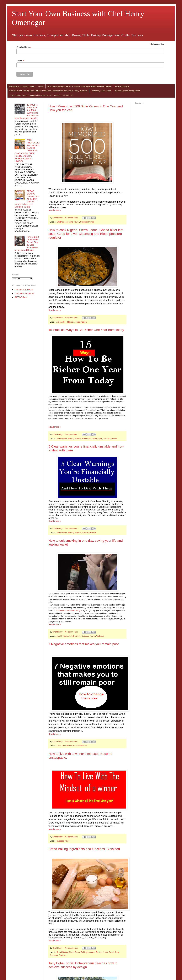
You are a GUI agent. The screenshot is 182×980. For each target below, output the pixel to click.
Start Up (62, 955)
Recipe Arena (102, 952)
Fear (58, 746)
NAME (20, 61)
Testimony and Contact (101, 91)
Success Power (87, 222)
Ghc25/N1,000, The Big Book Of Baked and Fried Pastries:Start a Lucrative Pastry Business (48, 91)
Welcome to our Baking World (22, 86)
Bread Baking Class (65, 952)
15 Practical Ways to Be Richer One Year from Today (86, 330)
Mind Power (74, 222)
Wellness (100, 636)
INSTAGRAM (21, 297)
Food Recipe (81, 322)
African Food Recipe (65, 322)
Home (41, 86)
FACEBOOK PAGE (24, 290)
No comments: (72, 218)
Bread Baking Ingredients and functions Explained (84, 849)
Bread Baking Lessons (85, 952)
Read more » (55, 210)
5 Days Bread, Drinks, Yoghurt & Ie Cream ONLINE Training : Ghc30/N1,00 (41, 95)
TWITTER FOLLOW (24, 293)
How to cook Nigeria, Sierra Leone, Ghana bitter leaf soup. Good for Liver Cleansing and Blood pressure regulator (86, 234)
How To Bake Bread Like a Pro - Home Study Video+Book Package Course (79, 86)
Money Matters (74, 439)
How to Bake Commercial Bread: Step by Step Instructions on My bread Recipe (27, 243)
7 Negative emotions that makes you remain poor (84, 644)
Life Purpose (62, 222)
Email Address (24, 47)
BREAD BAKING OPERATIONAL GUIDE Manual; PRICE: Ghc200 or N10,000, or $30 (27, 199)
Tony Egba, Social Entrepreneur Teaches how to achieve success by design (83, 965)
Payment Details (122, 86)
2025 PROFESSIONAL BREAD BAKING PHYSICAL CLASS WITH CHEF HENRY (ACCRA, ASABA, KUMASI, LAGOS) (27, 151)
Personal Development (92, 439)
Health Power (62, 636)
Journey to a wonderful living (68, 610)
